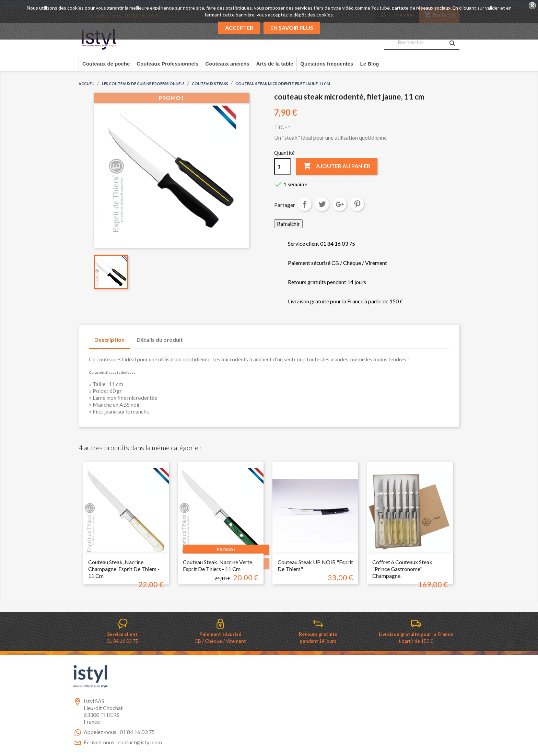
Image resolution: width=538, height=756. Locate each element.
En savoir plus (292, 28)
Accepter (239, 28)
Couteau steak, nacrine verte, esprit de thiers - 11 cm (218, 565)
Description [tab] (109, 340)
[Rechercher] (422, 43)
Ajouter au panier (337, 166)
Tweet (322, 204)
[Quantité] (282, 166)
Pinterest (357, 204)
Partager (305, 204)
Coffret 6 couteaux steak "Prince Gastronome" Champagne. (402, 569)
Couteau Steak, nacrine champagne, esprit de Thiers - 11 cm (124, 569)
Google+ (340, 204)
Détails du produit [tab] (160, 340)
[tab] (195, 336)
